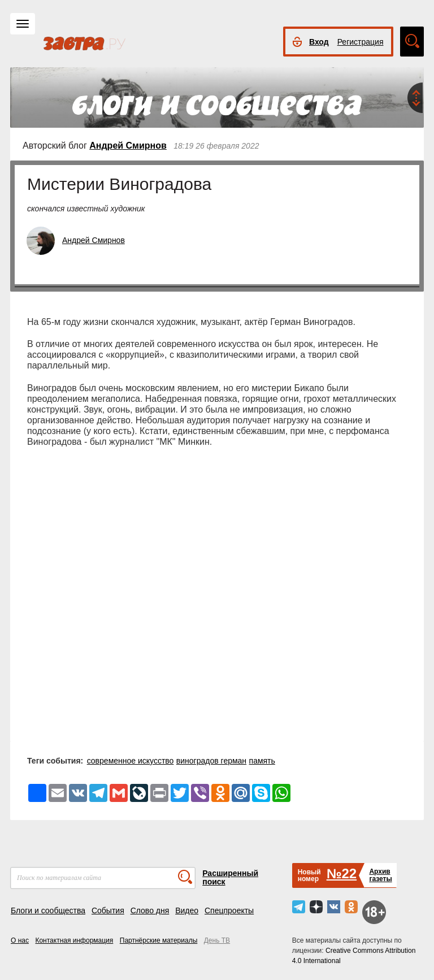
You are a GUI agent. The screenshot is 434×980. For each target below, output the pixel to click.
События (108, 910)
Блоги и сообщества (48, 910)
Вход (319, 42)
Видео (187, 910)
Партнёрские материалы (159, 940)
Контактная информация (74, 940)
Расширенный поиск (230, 877)
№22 (342, 873)
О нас (20, 940)
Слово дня (150, 910)
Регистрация (361, 42)
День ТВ (217, 940)
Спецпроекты (229, 910)
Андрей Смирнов (128, 146)
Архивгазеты (380, 875)
